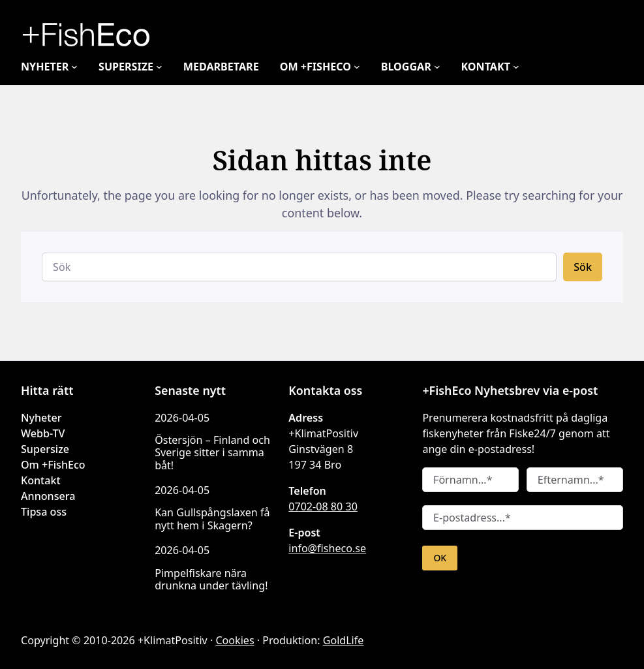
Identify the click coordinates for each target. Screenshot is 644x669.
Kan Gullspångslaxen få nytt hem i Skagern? (210, 519)
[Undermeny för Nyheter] (77, 67)
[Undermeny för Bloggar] (454, 67)
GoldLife (330, 640)
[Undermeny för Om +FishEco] (371, 67)
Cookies (226, 640)
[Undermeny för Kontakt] (534, 67)
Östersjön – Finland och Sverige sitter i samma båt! (210, 453)
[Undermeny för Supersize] (166, 67)
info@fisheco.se (326, 548)
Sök (583, 267)
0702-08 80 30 (322, 506)
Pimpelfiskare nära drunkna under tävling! (207, 579)
